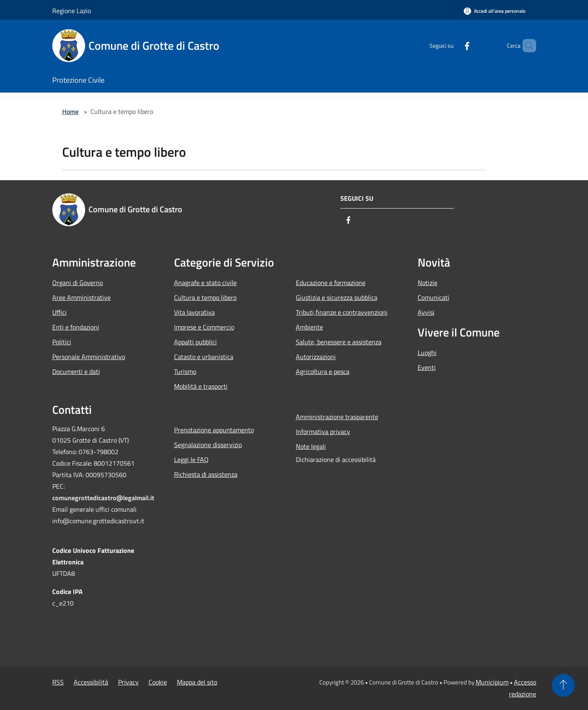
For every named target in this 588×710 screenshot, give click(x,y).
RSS (58, 682)
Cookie (158, 682)
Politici (62, 342)
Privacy (128, 682)
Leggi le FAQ (191, 459)
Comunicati (433, 297)
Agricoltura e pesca (323, 371)
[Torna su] (563, 685)
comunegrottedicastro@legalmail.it (103, 498)
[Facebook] (453, 45)
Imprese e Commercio (204, 327)
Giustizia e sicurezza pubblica (337, 297)
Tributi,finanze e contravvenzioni (342, 312)
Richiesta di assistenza (206, 474)
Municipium (492, 682)
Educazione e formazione (331, 283)
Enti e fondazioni (76, 327)
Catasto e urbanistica (204, 357)
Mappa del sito (197, 682)
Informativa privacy (323, 432)
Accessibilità (91, 682)
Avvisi (426, 312)
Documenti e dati (76, 371)
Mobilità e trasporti (201, 386)
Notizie (428, 283)
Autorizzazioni (316, 357)
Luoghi (427, 353)
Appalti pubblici (195, 342)
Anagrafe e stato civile (205, 283)
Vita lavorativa (194, 312)
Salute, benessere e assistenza (339, 342)
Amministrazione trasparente (337, 417)
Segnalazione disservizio (208, 445)
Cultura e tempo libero (205, 297)
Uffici (59, 312)
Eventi (427, 367)
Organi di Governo (78, 283)
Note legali (311, 446)
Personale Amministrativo (89, 357)
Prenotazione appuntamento (214, 430)
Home (70, 111)
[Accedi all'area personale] (495, 11)
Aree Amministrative (81, 297)
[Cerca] (526, 46)
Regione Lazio (72, 11)
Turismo (185, 371)
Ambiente (309, 327)
